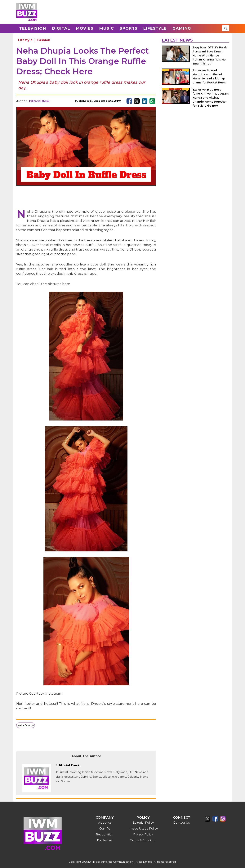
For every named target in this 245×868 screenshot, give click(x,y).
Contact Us (182, 823)
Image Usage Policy (143, 828)
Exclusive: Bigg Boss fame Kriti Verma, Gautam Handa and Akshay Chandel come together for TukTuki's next (211, 98)
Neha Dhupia (26, 725)
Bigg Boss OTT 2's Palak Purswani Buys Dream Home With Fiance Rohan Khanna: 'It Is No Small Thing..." (210, 56)
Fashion (44, 40)
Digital (61, 28)
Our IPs (105, 828)
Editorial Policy (143, 823)
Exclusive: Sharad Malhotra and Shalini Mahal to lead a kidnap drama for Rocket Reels (209, 76)
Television (33, 28)
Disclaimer (105, 840)
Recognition (105, 834)
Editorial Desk (39, 101)
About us (105, 823)
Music (107, 28)
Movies (85, 28)
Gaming (182, 28)
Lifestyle (155, 28)
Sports (129, 28)
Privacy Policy (143, 834)
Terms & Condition (143, 840)
